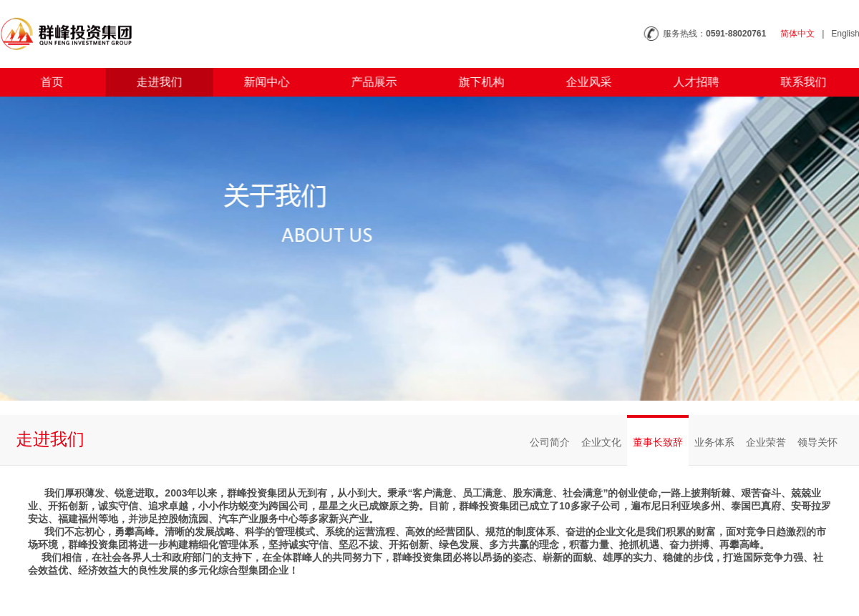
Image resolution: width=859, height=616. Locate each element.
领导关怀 (817, 442)
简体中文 (805, 34)
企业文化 (601, 442)
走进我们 (153, 82)
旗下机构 (475, 82)
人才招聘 (690, 82)
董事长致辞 (658, 442)
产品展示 (368, 82)
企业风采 (583, 82)
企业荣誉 (766, 442)
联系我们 (797, 82)
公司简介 (550, 442)
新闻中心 (261, 82)
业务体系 (714, 442)
